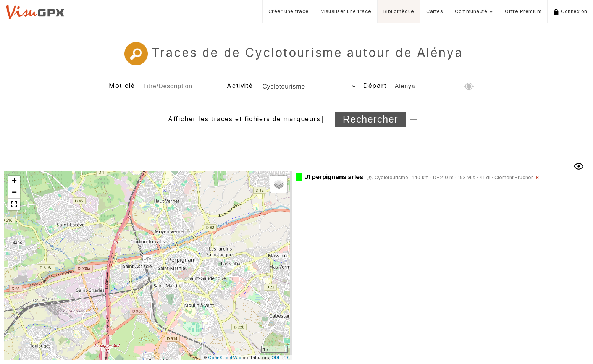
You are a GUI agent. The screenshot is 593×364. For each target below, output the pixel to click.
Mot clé (122, 86)
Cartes (435, 11)
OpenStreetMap (225, 358)
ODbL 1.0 (281, 358)
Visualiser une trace (346, 11)
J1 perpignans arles (334, 177)
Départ (375, 86)
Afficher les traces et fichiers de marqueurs (244, 119)
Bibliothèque (399, 11)
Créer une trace (289, 11)
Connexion (570, 11)
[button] (148, 260)
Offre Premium (523, 11)
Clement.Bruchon (514, 177)
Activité (240, 86)
